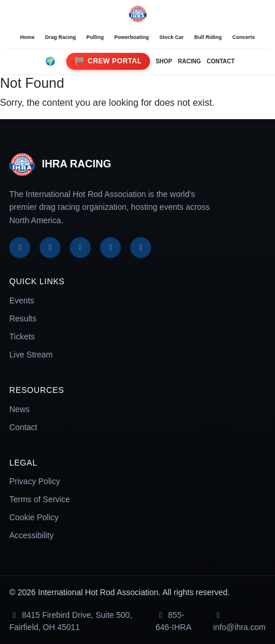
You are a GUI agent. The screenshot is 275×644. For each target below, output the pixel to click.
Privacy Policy (35, 481)
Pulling (95, 37)
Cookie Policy (34, 517)
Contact (23, 427)
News (19, 409)
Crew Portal (108, 61)
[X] (50, 248)
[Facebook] (20, 248)
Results (23, 319)
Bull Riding (208, 37)
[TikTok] (141, 248)
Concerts (244, 37)
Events (22, 300)
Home (27, 37)
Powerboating (131, 37)
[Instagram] (80, 248)
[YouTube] (110, 248)
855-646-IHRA (174, 621)
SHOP (164, 61)
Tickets (22, 337)
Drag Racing (60, 37)
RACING (189, 61)
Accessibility (31, 535)
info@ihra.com (240, 622)
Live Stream (31, 355)
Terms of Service (40, 499)
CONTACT (220, 61)
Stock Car (172, 37)
